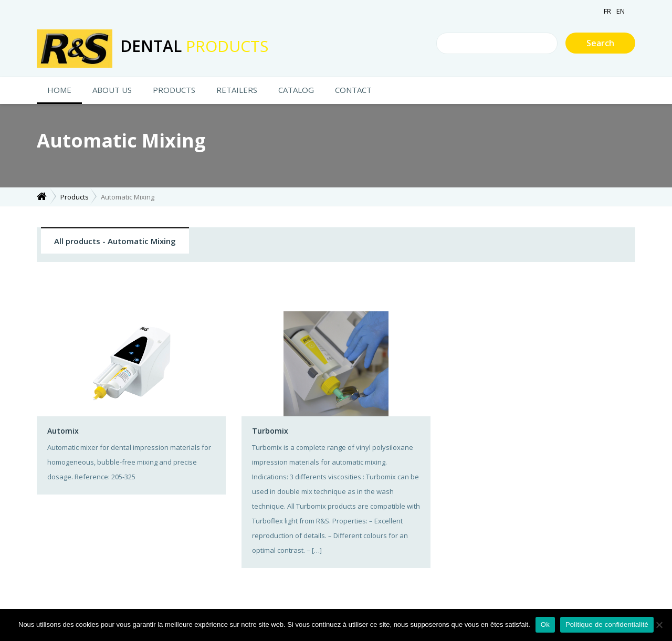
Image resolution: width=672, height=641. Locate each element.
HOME (59, 90)
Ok (545, 624)
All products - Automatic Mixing (115, 241)
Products (174, 90)
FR (607, 11)
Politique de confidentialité (607, 624)
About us (112, 90)
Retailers (237, 90)
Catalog (296, 90)
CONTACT (353, 90)
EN (621, 11)
